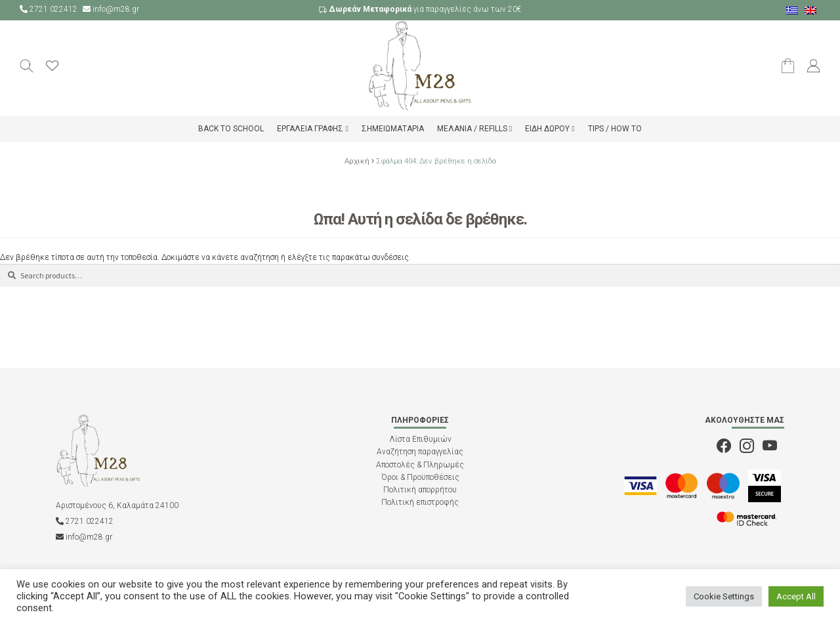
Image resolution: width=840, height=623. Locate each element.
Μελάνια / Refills (472, 129)
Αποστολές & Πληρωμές (420, 465)
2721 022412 (50, 9)
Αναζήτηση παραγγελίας (420, 452)
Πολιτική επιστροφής (420, 502)
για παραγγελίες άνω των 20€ (420, 9)
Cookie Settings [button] (724, 596)
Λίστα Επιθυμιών (420, 439)
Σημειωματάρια (393, 129)
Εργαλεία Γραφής (310, 129)
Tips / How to (615, 129)
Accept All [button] (796, 596)
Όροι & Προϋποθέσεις (420, 477)
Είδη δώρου (547, 129)
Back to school (231, 129)
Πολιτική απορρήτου (420, 490)
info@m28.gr (111, 9)
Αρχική (357, 161)
